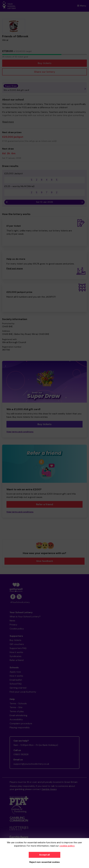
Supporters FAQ (18, 648)
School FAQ (16, 684)
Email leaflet (16, 680)
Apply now (15, 672)
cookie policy (67, 846)
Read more (8, 122)
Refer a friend (45, 504)
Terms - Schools (18, 703)
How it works (16, 652)
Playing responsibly (20, 727)
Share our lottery (44, 72)
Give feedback (45, 561)
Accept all (44, 855)
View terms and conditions (20, 432)
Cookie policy (17, 629)
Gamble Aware (49, 789)
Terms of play (17, 711)
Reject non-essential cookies (45, 862)
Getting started (18, 688)
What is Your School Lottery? (25, 617)
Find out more (15, 268)
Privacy (13, 625)
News (12, 621)
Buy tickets (45, 63)
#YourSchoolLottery (20, 602)
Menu (82, 6)
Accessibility (16, 719)
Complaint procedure (21, 723)
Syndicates (16, 656)
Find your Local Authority (23, 692)
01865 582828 (21, 754)
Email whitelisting (18, 715)
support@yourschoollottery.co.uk (31, 764)
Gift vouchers (17, 644)
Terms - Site (16, 707)
